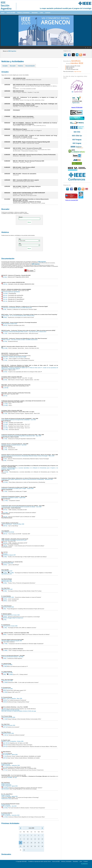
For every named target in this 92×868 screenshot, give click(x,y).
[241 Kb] (4, 299)
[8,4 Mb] (4, 341)
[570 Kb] (4, 510)
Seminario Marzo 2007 (7, 581)
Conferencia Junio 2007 (7, 589)
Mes (20, 239)
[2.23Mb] (4, 692)
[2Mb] (4, 609)
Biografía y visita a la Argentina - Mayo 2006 (12, 698)
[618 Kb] (4, 543)
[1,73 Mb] (5, 404)
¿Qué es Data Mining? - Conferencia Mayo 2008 (13, 524)
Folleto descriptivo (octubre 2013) (9, 324)
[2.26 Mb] (5, 482)
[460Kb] (4, 702)
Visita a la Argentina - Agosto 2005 (9, 755)
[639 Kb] (4, 297)
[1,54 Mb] (5, 405)
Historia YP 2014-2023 (77, 107)
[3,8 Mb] (4, 372)
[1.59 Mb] (5, 808)
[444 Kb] (4, 747)
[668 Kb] (4, 526)
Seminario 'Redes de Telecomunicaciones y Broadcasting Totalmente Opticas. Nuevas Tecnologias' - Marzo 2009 (28, 456)
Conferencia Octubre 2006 (8, 597)
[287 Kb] (4, 727)
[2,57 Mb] (5, 423)
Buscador (13, 66)
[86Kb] (4, 634)
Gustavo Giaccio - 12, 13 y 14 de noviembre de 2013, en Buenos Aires (18, 316)
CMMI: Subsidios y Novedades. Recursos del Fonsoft (14, 540)
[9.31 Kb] (4, 753)
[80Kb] (4, 690)
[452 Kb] (4, 745)
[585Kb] (4, 601)
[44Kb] (4, 709)
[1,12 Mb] (5, 513)
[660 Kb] (4, 534)
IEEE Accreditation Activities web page (10, 710)
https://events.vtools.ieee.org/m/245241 (11, 292)
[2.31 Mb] (5, 767)
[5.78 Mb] (5, 472)
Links (41, 13)
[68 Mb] (4, 317)
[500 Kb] (4, 325)
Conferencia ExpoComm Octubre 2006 (11, 615)
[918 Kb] (4, 426)
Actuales (5, 66)
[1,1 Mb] (4, 333)
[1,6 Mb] (4, 360)
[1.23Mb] (4, 682)
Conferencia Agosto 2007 (7, 563)
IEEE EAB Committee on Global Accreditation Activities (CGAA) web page (19, 711)
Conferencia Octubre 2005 (8, 733)
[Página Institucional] (6, 785)
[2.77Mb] (4, 644)
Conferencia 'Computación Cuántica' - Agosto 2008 (13, 498)
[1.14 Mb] (5, 501)
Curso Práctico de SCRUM (8, 532)
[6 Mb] (4, 309)
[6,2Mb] (4, 573)
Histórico (21, 66)
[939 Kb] (4, 758)
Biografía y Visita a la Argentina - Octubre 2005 (12, 741)
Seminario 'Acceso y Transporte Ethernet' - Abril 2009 (14, 445)
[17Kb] (4, 620)
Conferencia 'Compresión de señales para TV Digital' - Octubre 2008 (17, 488)
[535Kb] (4, 565)
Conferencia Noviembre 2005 (8, 717)
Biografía (4, 554)
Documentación (30, 66)
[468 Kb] (4, 546)
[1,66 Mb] (5, 293)
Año (20, 244)
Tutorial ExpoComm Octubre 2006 (9, 626)
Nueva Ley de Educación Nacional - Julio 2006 (12, 657)
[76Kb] (4, 658)
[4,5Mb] (4, 557)
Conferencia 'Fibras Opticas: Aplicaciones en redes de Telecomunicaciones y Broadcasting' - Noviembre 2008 (27, 479)
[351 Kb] (4, 517)
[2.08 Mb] (5, 788)
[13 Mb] (4, 459)
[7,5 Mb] (4, 439)
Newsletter (35, 13)
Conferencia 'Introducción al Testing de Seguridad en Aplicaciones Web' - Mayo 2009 (21, 436)
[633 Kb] (4, 295)
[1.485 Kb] (5, 735)
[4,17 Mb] (5, 430)
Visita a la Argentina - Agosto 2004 (9, 786)
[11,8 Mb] (4, 348)
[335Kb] (4, 617)
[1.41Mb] (4, 719)
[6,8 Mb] (4, 380)
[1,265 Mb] (5, 388)
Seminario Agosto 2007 (7, 571)
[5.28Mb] (4, 650)
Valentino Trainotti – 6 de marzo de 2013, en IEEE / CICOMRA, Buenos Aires (19, 340)
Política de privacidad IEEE (72, 200)
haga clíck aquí (78, 71)
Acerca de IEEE (11, 13)
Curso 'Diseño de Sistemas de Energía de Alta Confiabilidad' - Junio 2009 (19, 420)
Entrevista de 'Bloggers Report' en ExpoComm (12, 618)
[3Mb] (4, 674)
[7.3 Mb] (4, 491)
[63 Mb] (4, 277)
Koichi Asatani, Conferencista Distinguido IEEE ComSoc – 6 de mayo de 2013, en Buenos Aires (24, 332)
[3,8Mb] (4, 583)
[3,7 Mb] (4, 413)
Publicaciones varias (6, 799)
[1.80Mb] (10, 674)
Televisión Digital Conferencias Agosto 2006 (12, 641)
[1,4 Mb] (4, 450)
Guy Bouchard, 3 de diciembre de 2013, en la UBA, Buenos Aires (17, 308)
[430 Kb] (4, 284)
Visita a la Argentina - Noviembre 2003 (10, 815)
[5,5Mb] (4, 591)
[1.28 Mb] (5, 817)
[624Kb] (4, 599)
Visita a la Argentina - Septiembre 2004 (11, 765)
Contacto (48, 13)
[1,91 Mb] (5, 428)
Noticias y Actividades (23, 13)
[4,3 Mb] (4, 448)
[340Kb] (4, 700)
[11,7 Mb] (5, 359)
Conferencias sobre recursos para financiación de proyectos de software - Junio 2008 (21, 507)
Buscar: (21, 217)
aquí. (16, 777)
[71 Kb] (4, 756)
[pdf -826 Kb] (5, 743)
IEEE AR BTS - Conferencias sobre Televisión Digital (14, 357)
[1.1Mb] (4, 628)
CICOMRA (10, 777)
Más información (5, 789)
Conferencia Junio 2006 (7, 673)
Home (3, 13)
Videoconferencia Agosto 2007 (9, 555)
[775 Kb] (4, 770)
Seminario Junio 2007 (7, 580)
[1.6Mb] (4, 666)
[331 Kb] (4, 396)
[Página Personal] (6, 764)
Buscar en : (10, 51)
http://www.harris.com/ (7, 574)
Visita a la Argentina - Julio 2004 (9, 806)
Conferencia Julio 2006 (7, 665)
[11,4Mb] (11, 573)
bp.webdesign (84, 864)
